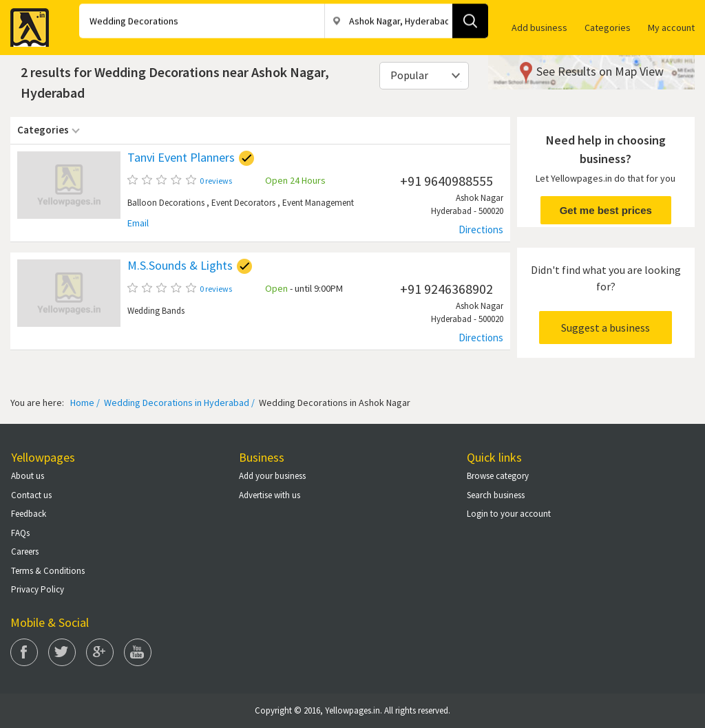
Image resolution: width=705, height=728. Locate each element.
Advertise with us (270, 495)
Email (138, 223)
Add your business (272, 476)
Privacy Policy (38, 589)
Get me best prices (606, 210)
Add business (539, 28)
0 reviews (216, 181)
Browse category (498, 476)
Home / (85, 403)
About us (28, 476)
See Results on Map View (600, 71)
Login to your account (509, 514)
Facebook (24, 652)
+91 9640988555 (446, 181)
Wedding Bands (156, 311)
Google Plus (100, 652)
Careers (25, 552)
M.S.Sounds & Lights (180, 266)
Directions (481, 229)
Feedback (29, 514)
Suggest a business (606, 328)
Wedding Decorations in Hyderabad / (178, 403)
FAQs (20, 533)
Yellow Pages (25, 23)
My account (671, 28)
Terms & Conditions (48, 571)
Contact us (31, 495)
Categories (608, 28)
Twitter (62, 652)
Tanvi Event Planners (181, 158)
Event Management (318, 203)
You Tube (138, 652)
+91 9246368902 (446, 289)
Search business (496, 495)
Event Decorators (243, 203)
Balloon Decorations (166, 203)
